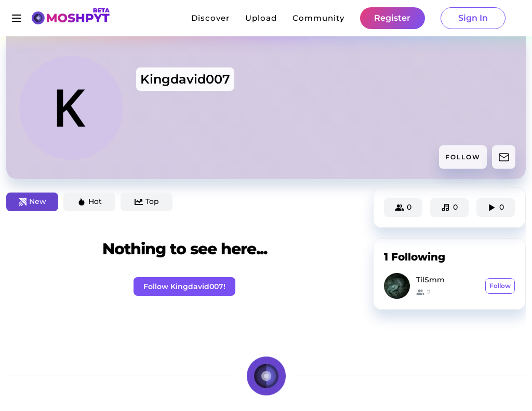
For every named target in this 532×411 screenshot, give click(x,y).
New (32, 201)
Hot (90, 201)
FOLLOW (463, 157)
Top (147, 201)
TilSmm (430, 280)
